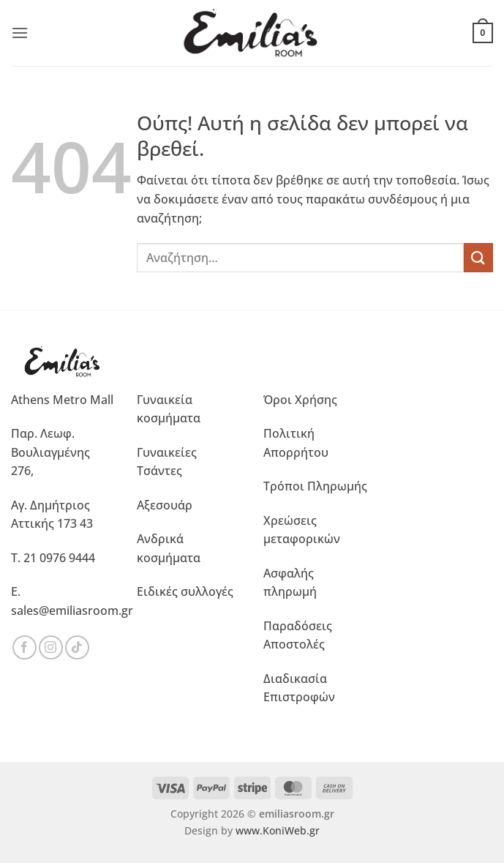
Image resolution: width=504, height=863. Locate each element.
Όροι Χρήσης (300, 400)
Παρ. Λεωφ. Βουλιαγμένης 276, (50, 452)
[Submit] (478, 257)
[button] (20, 33)
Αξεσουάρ (165, 505)
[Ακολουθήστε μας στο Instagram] (51, 647)
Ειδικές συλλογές (185, 591)
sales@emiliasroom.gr (72, 610)
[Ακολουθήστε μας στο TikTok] (77, 647)
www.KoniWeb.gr (278, 830)
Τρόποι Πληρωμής (315, 486)
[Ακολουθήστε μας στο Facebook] (25, 647)
